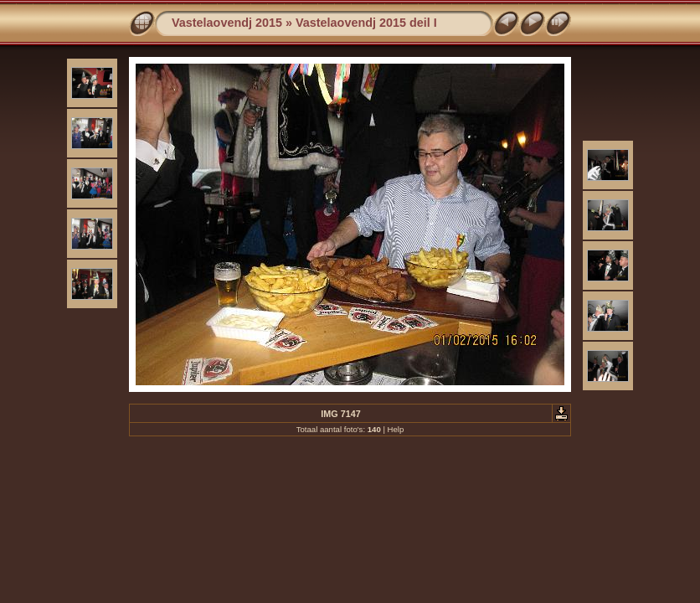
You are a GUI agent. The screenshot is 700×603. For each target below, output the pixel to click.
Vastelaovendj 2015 (227, 23)
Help (396, 429)
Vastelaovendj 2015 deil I (366, 23)
